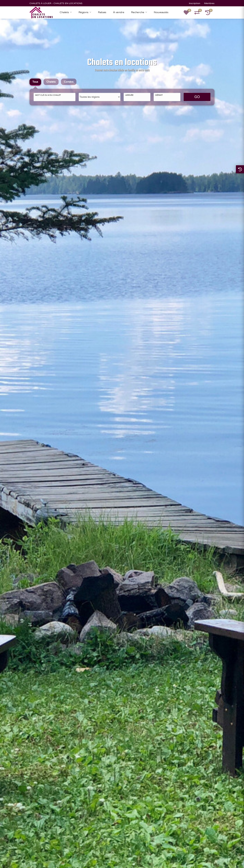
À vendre (119, 12)
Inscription (195, 3)
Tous (35, 82)
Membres (209, 3)
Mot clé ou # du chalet (48, 95)
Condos (69, 82)
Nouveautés (161, 12)
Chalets (64, 12)
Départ (159, 95)
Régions (83, 12)
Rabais (102, 12)
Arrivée (129, 95)
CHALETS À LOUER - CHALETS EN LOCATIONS (56, 3)
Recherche (138, 12)
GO (197, 97)
